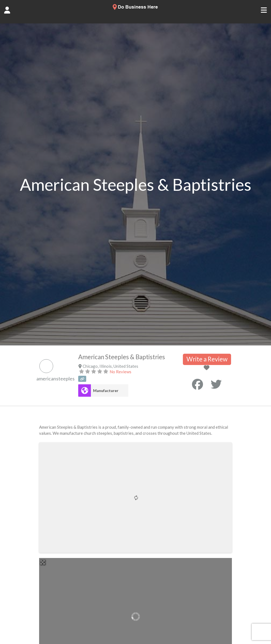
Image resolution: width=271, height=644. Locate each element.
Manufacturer (106, 391)
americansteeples (55, 379)
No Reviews (120, 372)
